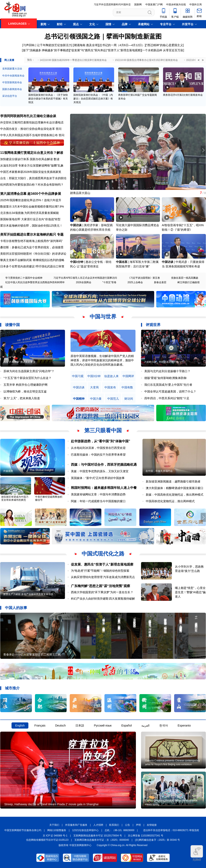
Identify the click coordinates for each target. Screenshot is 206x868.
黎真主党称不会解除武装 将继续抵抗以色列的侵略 (32, 260)
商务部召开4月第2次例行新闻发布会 (183, 95)
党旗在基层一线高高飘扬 (185, 278)
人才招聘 (98, 825)
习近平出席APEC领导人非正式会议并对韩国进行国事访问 (85, 278)
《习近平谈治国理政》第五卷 (144, 278)
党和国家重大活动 (12, 69)
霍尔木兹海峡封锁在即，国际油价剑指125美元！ (31, 226)
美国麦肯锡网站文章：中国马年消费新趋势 (98, 494)
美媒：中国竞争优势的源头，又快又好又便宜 (100, 471)
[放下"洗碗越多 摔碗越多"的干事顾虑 (45, 50)
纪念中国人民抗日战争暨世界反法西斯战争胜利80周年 (35, 282)
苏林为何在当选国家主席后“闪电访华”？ (29, 371)
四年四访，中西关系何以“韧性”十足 (167, 398)
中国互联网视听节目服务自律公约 (23, 830)
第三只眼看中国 (103, 430)
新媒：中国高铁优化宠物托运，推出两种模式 (175, 495)
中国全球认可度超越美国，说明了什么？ (170, 391)
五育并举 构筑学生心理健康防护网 (25, 385)
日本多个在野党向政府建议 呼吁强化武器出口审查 (32, 266)
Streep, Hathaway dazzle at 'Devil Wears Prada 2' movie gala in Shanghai (51, 804)
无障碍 (197, 853)
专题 (60, 234)
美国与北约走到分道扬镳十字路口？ (167, 371)
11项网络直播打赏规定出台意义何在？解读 (32, 153)
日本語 (80, 725)
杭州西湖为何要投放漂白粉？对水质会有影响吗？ (32, 185)
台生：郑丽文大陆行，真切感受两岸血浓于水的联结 (33, 178)
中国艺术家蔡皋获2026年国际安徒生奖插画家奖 (31, 172)
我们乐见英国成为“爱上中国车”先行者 (168, 385)
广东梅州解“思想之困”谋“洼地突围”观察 (101, 586)
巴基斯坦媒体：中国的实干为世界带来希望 (98, 455)
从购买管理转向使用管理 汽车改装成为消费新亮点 (103, 577)
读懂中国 (12, 325)
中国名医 (122, 262)
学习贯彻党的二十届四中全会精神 (24, 278)
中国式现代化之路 (103, 554)
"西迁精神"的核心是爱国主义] (165, 45)
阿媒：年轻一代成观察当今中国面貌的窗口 (98, 501)
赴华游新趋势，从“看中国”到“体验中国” (101, 441)
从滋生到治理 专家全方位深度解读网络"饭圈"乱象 (32, 165)
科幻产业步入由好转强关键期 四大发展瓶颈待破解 (103, 599)
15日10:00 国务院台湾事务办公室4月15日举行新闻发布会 (146, 60)
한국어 (164, 725)
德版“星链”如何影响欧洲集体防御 (165, 378)
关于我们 (54, 825)
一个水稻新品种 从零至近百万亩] (163, 50)
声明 (138, 825)
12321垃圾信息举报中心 (85, 830)
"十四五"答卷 (109, 282)
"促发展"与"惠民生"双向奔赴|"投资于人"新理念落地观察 (105, 50)
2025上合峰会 (135, 282)
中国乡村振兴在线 (176, 5)
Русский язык (103, 725)
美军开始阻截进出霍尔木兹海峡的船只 (28, 234)
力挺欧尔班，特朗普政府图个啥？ (163, 362)
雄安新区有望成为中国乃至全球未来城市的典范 (15, 498)
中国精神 (79, 399)
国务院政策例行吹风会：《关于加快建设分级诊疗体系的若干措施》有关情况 (48, 99)
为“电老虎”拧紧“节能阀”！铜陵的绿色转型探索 (100, 571)
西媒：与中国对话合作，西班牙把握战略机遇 (104, 465)
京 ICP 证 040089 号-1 (55, 836)
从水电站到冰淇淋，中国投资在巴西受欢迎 (98, 448)
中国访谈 (76, 225)
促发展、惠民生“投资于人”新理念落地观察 (102, 564)
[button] (203, 150)
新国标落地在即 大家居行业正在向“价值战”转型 (30, 219)
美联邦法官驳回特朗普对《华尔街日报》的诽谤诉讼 (33, 254)
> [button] (203, 60)
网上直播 (9, 60)
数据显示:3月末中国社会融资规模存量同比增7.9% (32, 206)
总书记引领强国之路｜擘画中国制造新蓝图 (103, 36)
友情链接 (152, 825)
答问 (59, 129)
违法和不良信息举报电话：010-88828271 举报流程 (171, 830)
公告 (127, 825)
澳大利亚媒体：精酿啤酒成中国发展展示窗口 (175, 488)
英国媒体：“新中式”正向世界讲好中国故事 (98, 478)
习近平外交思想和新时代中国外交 (112, 5)
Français (40, 725)
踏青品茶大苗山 (80, 193)
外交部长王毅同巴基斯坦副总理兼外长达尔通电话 (32, 122)
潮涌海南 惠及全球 (86, 45)
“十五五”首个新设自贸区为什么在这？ (27, 378)
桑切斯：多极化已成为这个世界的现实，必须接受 (32, 247)
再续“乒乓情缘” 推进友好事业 (19, 362)
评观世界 (153, 325)
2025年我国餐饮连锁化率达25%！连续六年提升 (31, 200)
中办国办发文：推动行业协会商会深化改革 (28, 129)
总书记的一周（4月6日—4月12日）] (122, 45)
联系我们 (114, 825)
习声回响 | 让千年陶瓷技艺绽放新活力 (47, 45)
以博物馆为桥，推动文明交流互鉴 (25, 391)
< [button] (199, 60)
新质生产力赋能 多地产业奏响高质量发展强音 (28, 594)
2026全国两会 (84, 282)
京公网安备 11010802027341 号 (146, 836)
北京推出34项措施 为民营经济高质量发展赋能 (30, 213)
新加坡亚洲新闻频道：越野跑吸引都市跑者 (173, 481)
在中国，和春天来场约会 (159, 471)
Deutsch (60, 725)
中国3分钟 (77, 262)
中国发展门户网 (154, 5)
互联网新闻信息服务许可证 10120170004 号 (98, 836)
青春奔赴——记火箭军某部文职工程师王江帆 (32, 655)
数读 (57, 159)
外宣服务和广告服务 (76, 825)
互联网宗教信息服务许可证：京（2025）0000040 (102, 840)
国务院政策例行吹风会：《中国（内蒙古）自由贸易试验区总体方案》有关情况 (93, 99)
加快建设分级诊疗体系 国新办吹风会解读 (27, 159)
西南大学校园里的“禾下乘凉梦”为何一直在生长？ (102, 592)
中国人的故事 (16, 608)
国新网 (138, 5)
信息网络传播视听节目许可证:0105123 (47, 840)
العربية (145, 725)
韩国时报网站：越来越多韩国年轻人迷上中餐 (104, 488)
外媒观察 (8, 471)
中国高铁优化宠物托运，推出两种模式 (170, 501)
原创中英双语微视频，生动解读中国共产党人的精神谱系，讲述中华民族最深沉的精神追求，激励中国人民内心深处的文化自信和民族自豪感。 (102, 360)
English (20, 725)
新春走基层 (160, 282)
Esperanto (184, 725)
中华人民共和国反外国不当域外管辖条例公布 (29, 135)
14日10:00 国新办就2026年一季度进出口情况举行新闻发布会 (73, 60)
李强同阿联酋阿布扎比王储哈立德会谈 (28, 116)
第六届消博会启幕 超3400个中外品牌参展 (31, 194)
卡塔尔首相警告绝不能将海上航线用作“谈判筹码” (31, 241)
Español (127, 725)
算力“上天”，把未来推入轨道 (22, 398)
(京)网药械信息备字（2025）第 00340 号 (158, 840)
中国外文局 (196, 5)
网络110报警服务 (57, 830)
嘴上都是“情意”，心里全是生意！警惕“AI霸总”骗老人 (190, 592)
